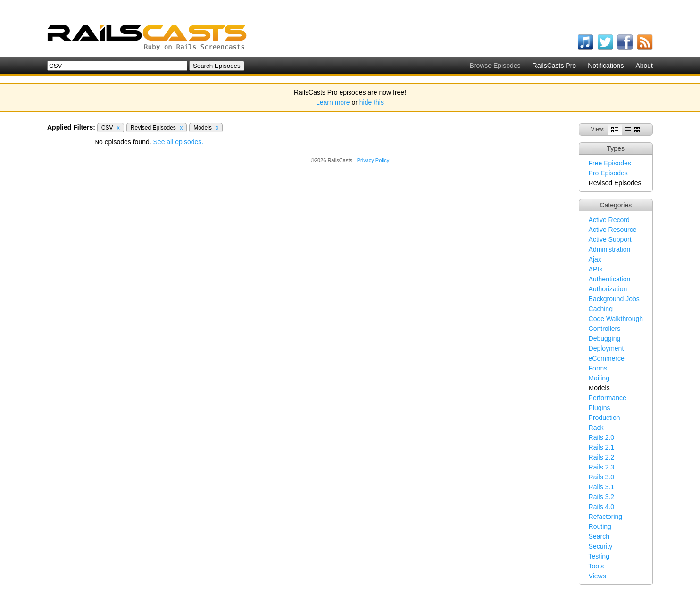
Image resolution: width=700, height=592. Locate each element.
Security (601, 546)
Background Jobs (614, 299)
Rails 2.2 (601, 457)
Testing (599, 556)
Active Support (610, 239)
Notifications (606, 66)
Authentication (610, 279)
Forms (598, 368)
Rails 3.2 (601, 497)
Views (597, 576)
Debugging (605, 338)
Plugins (600, 408)
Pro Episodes (608, 173)
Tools (596, 566)
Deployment (606, 348)
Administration (610, 249)
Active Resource (613, 230)
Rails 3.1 (601, 487)
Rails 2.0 (601, 437)
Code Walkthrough (616, 319)
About (644, 66)
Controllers (605, 329)
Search (599, 536)
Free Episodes (610, 163)
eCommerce (607, 358)
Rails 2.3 (601, 467)
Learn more (333, 102)
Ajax (595, 259)
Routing (600, 526)
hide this (372, 102)
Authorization (608, 289)
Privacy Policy (373, 160)
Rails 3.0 (601, 477)
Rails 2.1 (601, 447)
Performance (608, 398)
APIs (596, 269)
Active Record (609, 220)
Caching (601, 309)
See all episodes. (179, 142)
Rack (596, 428)
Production (604, 418)
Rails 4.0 (601, 507)
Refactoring (606, 517)
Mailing (599, 378)
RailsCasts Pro (554, 66)
